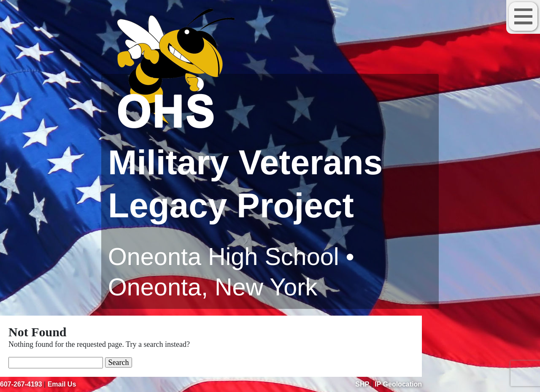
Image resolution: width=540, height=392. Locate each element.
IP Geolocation (398, 384)
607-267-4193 (21, 384)
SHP (362, 384)
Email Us (62, 384)
